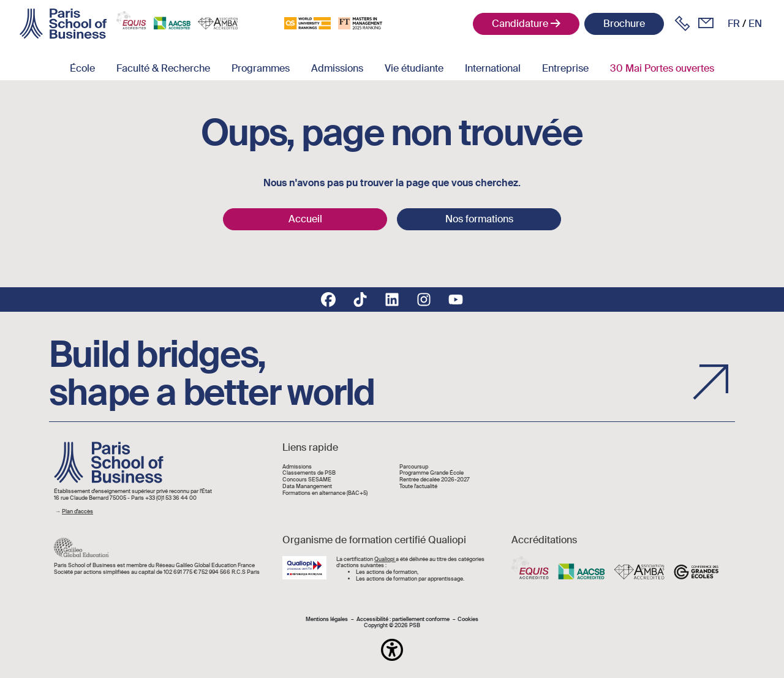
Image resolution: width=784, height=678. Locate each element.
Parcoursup (414, 467)
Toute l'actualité (418, 487)
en (755, 24)
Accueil (305, 219)
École (82, 68)
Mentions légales (327, 620)
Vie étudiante (414, 68)
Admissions (337, 68)
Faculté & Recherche (163, 68)
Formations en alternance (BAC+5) (325, 493)
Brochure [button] (624, 24)
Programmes (261, 68)
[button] (392, 650)
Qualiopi (385, 559)
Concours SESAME (307, 480)
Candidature (520, 24)
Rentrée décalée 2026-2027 (435, 480)
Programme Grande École (432, 473)
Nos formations (479, 219)
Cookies (468, 620)
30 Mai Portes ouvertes (662, 68)
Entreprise (565, 68)
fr (734, 24)
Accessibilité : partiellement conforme (403, 620)
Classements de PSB (309, 473)
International (493, 68)
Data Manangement (307, 487)
